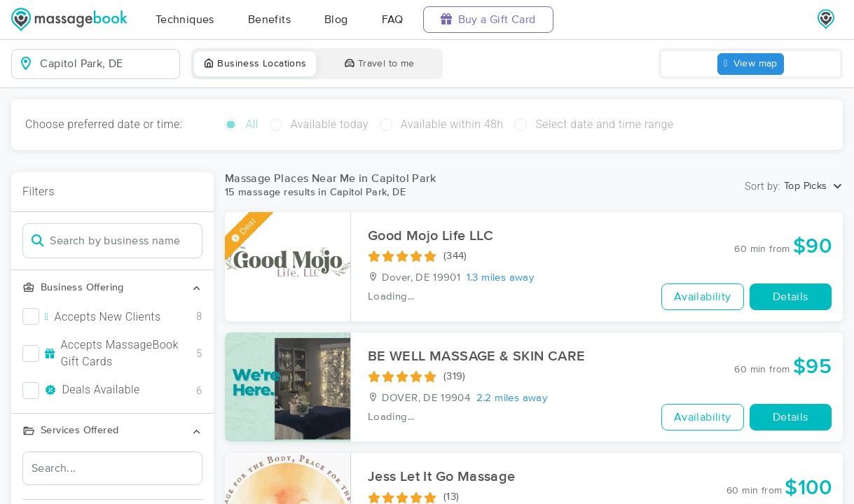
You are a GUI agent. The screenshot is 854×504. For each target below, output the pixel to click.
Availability (703, 297)
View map (751, 64)
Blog (336, 20)
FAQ (393, 20)
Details (791, 297)
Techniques (185, 20)
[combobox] (107, 64)
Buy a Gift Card (488, 19)
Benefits (269, 20)
